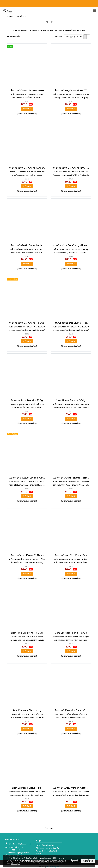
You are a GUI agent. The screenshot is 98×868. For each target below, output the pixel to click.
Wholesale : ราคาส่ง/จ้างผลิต (48, 848)
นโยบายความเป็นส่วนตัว (57, 861)
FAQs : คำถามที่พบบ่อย (45, 845)
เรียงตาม (59, 37)
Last (52, 828)
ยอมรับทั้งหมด (88, 861)
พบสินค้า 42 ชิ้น (13, 37)
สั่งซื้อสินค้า (27, 109)
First (47, 828)
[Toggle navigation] (95, 11)
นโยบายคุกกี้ (16, 864)
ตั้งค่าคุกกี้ (74, 861)
